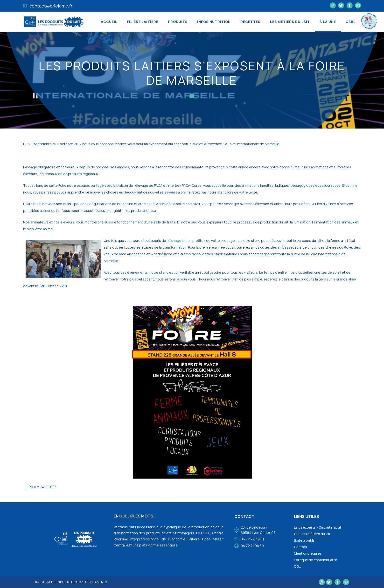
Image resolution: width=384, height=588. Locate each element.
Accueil (109, 22)
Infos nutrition (214, 22)
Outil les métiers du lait (312, 534)
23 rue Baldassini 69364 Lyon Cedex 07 (258, 530)
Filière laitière (143, 22)
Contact (301, 547)
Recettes (250, 22)
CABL (351, 22)
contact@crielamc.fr (48, 6)
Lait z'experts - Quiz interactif (318, 527)
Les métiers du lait (290, 22)
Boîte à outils (304, 540)
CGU (298, 566)
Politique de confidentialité (316, 560)
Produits (178, 22)
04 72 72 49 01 (252, 539)
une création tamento (90, 582)
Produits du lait (58, 582)
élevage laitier (179, 240)
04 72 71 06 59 (252, 546)
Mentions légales (308, 553)
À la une (328, 22)
